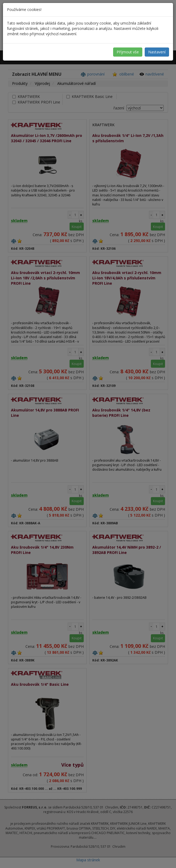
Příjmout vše (128, 52)
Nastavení (157, 52)
